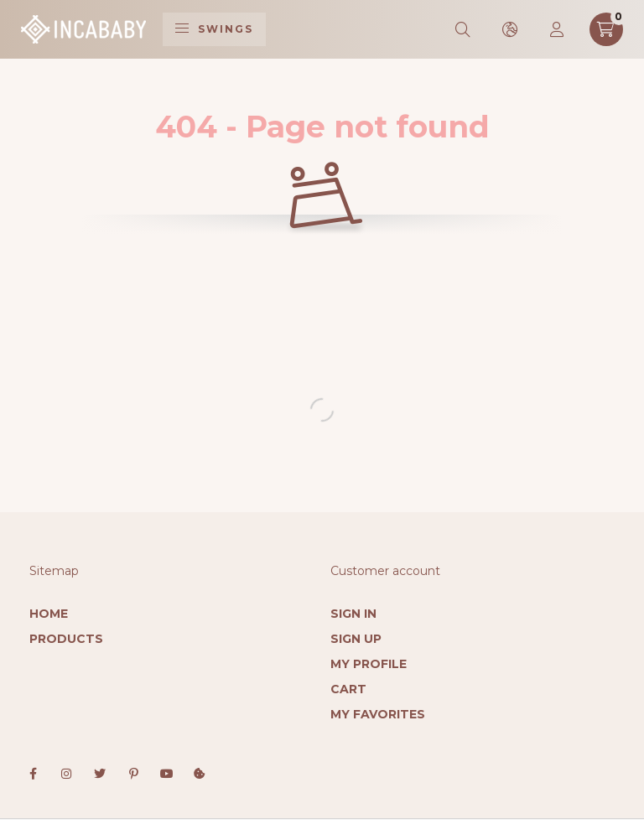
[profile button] (558, 29)
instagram (66, 774)
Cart (348, 689)
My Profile (369, 664)
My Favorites (378, 714)
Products (66, 639)
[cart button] (606, 29)
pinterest (133, 774)
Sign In (353, 614)
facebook (33, 774)
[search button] (464, 29)
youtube (167, 774)
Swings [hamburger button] (214, 29)
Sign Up (356, 639)
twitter (100, 774)
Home (49, 614)
